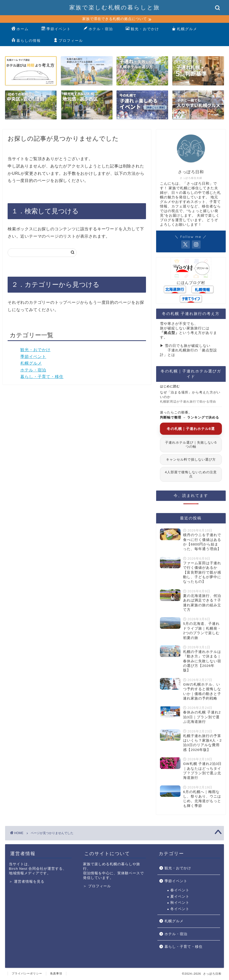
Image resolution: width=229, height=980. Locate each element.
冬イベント (180, 909)
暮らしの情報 (26, 42)
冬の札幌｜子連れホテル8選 (191, 429)
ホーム (20, 30)
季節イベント (56, 30)
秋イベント (180, 903)
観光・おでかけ (142, 30)
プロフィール (68, 42)
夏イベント (180, 897)
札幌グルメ (185, 30)
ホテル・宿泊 (98, 30)
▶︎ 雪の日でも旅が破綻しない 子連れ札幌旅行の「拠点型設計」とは (189, 351)
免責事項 (56, 974)
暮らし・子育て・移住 (42, 377)
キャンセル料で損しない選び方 (191, 460)
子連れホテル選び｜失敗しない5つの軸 (191, 445)
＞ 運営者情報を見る (27, 882)
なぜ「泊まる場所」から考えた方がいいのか (190, 398)
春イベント (180, 891)
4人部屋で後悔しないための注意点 (191, 475)
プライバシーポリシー (27, 974)
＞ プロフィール (97, 887)
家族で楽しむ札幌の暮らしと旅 (115, 7)
